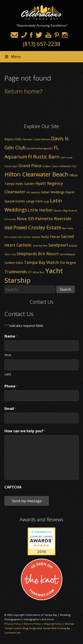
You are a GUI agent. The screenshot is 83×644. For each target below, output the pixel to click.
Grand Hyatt (11, 166)
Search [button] (65, 289)
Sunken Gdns (14, 263)
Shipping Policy (53, 624)
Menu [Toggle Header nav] (13, 57)
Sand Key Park (40, 246)
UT (30, 272)
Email (10, 409)
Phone (11, 386)
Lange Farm (34, 201)
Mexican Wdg (61, 211)
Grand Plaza (30, 166)
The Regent (68, 263)
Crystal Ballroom (42, 139)
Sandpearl (58, 245)
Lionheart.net (13, 633)
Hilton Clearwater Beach (36, 174)
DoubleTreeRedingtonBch (40, 148)
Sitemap (69, 624)
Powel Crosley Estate (37, 227)
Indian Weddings (53, 192)
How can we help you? (25, 431)
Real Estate (68, 228)
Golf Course (66, 158)
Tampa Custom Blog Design (21, 628)
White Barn (39, 272)
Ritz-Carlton (11, 237)
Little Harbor (40, 210)
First (8, 355)
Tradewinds (16, 272)
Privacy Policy (13, 624)
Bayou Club (13, 139)
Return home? (23, 91)
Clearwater (27, 139)
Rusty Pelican (50, 237)
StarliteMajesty (67, 254)
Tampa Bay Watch (41, 262)
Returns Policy (32, 624)
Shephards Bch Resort (38, 254)
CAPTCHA (13, 487)
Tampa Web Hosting (54, 628)
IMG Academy (33, 192)
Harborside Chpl (68, 166)
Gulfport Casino (50, 166)
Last (8, 374)
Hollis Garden (25, 184)
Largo (46, 201)
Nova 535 (26, 219)
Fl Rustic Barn (44, 156)
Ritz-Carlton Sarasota (29, 237)
